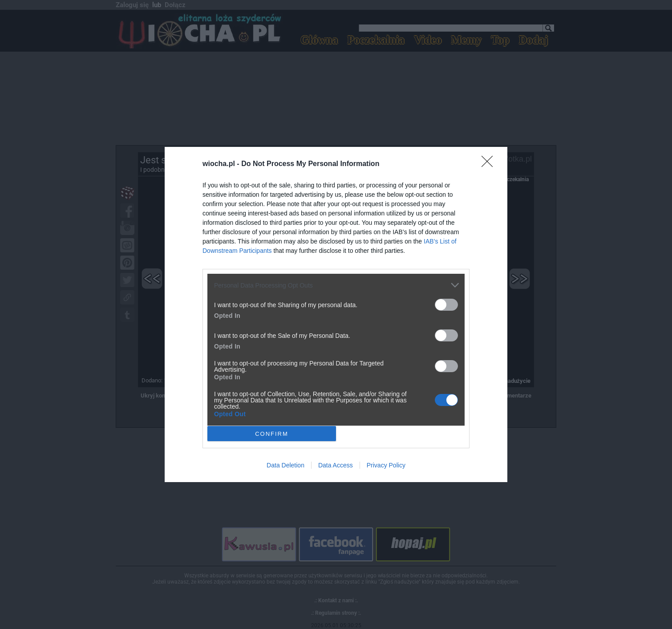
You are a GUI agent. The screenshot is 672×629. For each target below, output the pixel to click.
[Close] (490, 164)
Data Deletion (285, 465)
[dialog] (336, 314)
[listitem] (336, 285)
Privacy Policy (386, 465)
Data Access (336, 465)
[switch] (446, 305)
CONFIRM (272, 433)
